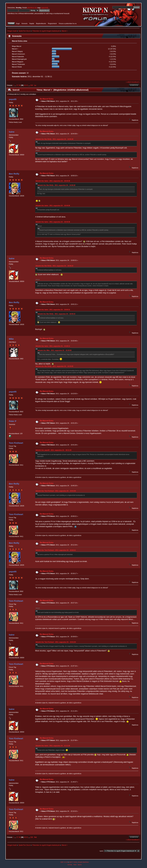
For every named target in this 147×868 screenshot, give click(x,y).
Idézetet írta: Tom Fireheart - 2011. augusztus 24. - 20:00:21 (56, 550)
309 (32, 85)
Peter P (13, 421)
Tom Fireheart (16, 443)
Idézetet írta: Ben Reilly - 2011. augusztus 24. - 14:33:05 (54, 366)
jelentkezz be (32, 8)
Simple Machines (83, 862)
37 (17, 85)
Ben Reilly (14, 174)
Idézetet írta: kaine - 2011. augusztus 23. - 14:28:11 (53, 346)
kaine (12, 132)
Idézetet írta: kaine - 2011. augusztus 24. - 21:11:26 (53, 746)
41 (27, 85)
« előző (128, 82)
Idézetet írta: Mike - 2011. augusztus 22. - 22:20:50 (55, 350)
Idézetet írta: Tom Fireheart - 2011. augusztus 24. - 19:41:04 (56, 491)
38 (20, 85)
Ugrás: (101, 851)
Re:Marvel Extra (47, 99)
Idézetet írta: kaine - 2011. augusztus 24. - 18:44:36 (53, 181)
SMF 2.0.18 (64, 862)
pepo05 (13, 99)
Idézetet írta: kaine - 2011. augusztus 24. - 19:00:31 (53, 310)
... (15, 85)
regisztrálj (45, 8)
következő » (136, 82)
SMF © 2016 (73, 862)
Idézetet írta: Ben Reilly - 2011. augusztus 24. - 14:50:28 (54, 139)
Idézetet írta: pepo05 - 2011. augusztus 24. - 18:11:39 (53, 450)
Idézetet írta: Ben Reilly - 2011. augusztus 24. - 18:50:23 (54, 266)
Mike (11, 339)
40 (25, 85)
